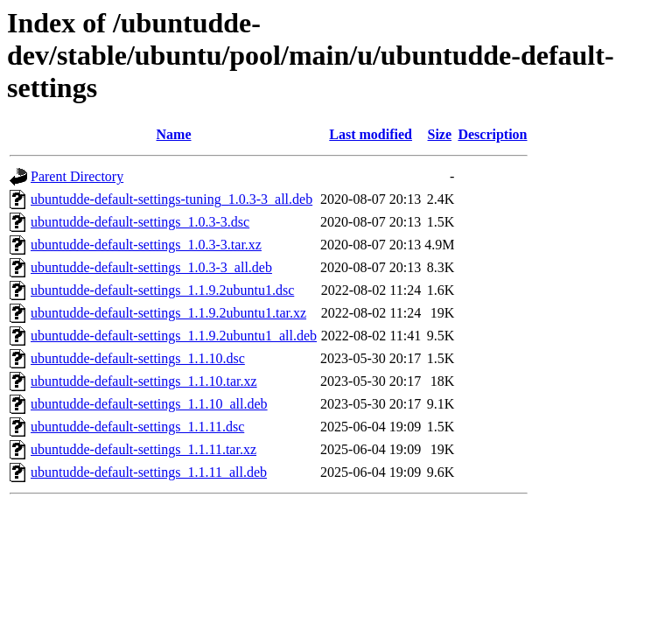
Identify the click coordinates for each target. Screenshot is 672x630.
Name (174, 134)
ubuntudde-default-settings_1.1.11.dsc (137, 427)
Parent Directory (77, 176)
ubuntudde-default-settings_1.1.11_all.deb (149, 472)
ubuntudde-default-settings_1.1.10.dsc (138, 358)
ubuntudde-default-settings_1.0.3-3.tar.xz (146, 245)
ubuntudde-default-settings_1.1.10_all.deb (149, 404)
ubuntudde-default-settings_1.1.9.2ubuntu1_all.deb (174, 336)
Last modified (371, 134)
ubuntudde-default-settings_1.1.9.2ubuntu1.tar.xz (168, 313)
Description (492, 134)
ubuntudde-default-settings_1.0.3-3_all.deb (151, 267)
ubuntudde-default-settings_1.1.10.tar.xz (144, 381)
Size (440, 134)
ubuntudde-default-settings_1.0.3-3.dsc (140, 222)
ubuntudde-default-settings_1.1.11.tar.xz (143, 449)
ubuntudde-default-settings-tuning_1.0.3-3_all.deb (171, 199)
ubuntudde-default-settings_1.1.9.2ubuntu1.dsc (162, 290)
